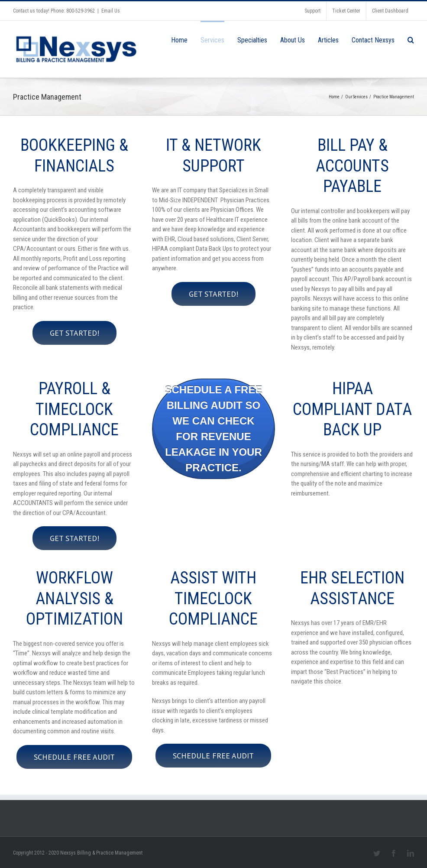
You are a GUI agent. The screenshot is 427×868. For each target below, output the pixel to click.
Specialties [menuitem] (252, 40)
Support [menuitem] (312, 11)
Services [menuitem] (212, 40)
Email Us (111, 11)
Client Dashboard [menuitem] (390, 11)
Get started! (74, 333)
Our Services (356, 97)
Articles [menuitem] (328, 40)
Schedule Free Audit (74, 757)
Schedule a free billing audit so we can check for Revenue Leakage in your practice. (214, 429)
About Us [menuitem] (293, 40)
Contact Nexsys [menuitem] (373, 40)
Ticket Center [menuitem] (346, 11)
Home (334, 97)
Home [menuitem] (179, 40)
